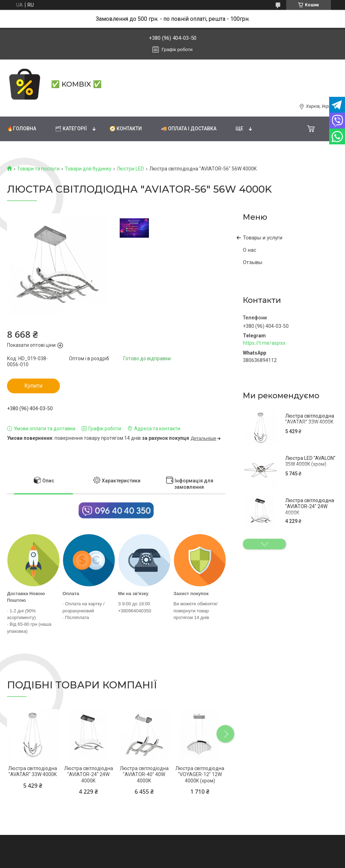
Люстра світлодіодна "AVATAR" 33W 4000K (310, 419)
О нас (250, 250)
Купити (33, 386)
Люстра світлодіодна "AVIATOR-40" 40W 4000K (144, 775)
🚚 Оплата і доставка (189, 129)
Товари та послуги (38, 169)
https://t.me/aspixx (264, 343)
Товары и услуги (263, 238)
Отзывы (253, 262)
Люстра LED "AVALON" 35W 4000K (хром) (310, 461)
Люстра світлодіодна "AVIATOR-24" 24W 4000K (310, 507)
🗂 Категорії (71, 129)
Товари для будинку (88, 169)
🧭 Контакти (126, 129)
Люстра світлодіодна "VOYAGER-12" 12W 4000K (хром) (200, 775)
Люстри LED (130, 169)
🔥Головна (22, 129)
